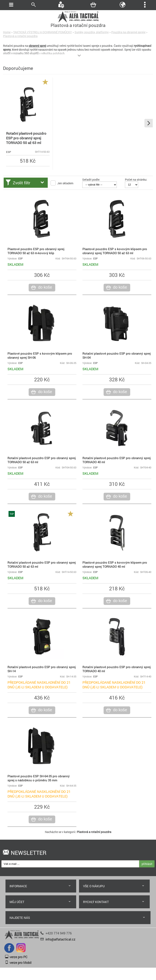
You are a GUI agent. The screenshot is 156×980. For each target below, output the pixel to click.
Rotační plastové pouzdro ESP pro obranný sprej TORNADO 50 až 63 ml (26, 138)
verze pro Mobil (21, 962)
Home (7, 32)
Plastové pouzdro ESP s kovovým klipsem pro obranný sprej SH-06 (40, 355)
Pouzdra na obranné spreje (128, 32)
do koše (45, 287)
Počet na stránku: (136, 180)
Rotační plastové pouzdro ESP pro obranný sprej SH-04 (117, 355)
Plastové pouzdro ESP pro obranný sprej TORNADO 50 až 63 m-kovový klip (36, 251)
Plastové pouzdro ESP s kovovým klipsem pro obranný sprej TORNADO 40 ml (115, 564)
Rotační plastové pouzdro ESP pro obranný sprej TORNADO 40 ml (117, 460)
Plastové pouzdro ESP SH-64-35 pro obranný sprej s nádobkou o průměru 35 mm (39, 778)
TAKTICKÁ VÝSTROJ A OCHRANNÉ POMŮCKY (43, 32)
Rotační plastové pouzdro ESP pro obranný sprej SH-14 (42, 669)
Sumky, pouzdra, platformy (92, 32)
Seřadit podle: (91, 180)
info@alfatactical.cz (60, 939)
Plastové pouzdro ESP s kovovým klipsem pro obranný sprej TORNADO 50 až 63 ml (115, 251)
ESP (9, 152)
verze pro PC (18, 957)
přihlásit (147, 864)
